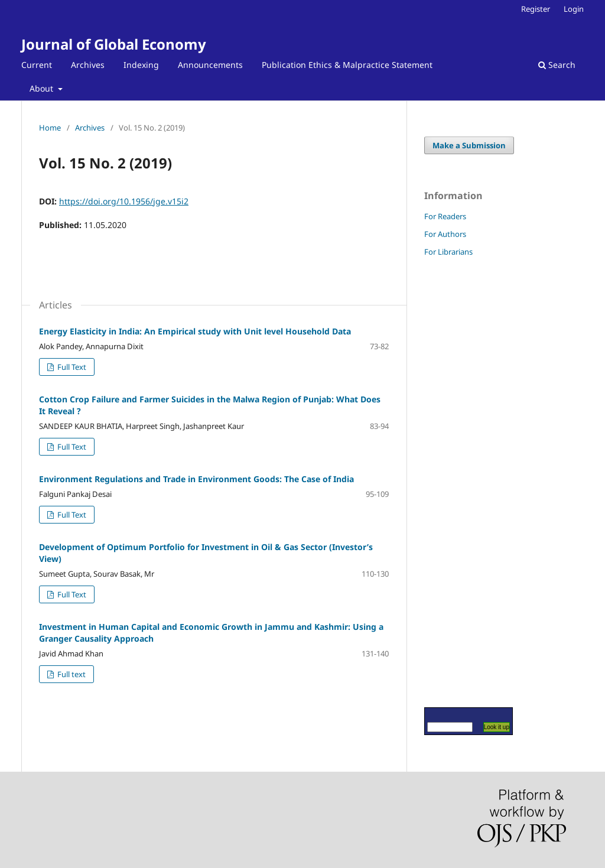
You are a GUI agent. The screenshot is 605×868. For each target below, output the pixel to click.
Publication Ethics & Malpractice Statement (347, 65)
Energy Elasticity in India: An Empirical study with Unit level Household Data (195, 331)
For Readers (445, 216)
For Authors (445, 234)
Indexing (141, 65)
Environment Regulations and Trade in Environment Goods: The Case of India (196, 479)
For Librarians (448, 252)
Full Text (71, 367)
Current (37, 65)
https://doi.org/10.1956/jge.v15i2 (124, 201)
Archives (88, 65)
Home (50, 128)
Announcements (210, 65)
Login (574, 9)
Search (557, 65)
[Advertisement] (460, 482)
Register (536, 9)
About (43, 88)
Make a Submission (469, 145)
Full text (71, 674)
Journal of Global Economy (114, 44)
